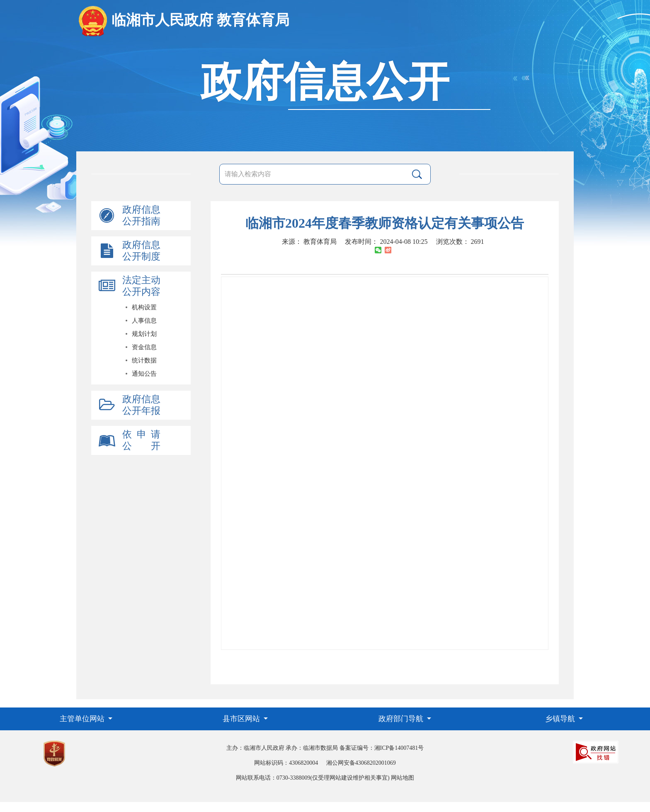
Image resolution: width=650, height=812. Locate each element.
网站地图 (403, 778)
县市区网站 (242, 719)
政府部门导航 (402, 719)
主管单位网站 (83, 719)
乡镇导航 (561, 719)
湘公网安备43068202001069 (361, 763)
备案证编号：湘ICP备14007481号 (382, 748)
